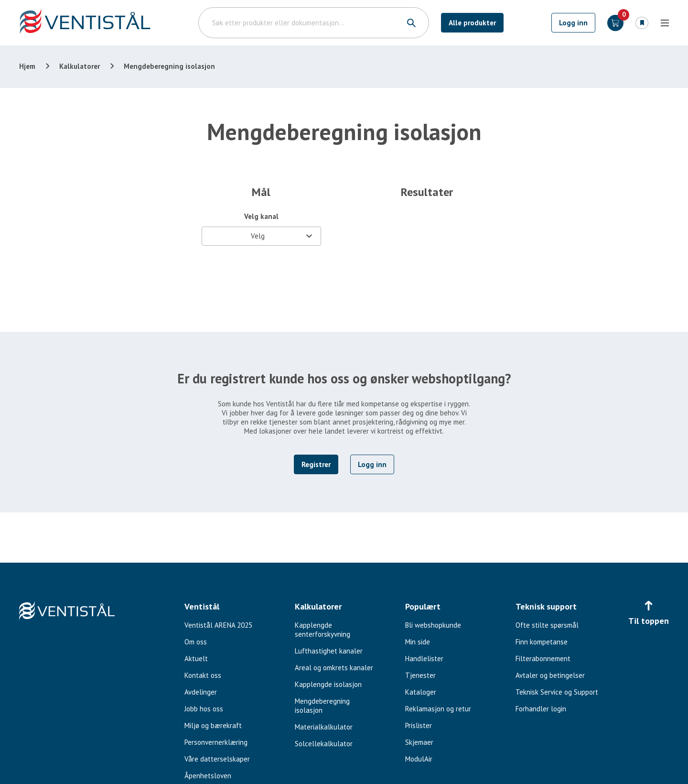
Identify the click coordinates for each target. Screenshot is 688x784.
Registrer (316, 464)
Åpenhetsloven (208, 776)
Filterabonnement (543, 659)
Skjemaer (419, 742)
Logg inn (573, 23)
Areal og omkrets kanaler (334, 668)
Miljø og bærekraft (213, 725)
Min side (418, 642)
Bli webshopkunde (433, 625)
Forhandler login (541, 709)
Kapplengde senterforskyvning (322, 630)
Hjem (27, 66)
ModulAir (419, 759)
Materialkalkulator (324, 727)
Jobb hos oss (204, 709)
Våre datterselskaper (217, 759)
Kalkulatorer (80, 66)
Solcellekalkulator (324, 744)
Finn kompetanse (542, 642)
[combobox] (261, 236)
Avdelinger (201, 692)
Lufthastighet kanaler (329, 651)
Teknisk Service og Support (557, 692)
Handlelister (424, 659)
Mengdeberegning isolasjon (322, 706)
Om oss (196, 642)
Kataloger (421, 692)
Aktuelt (196, 659)
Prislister (419, 725)
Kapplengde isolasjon (328, 684)
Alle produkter (472, 23)
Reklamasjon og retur (438, 709)
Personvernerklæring (216, 742)
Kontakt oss (203, 675)
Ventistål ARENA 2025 (218, 625)
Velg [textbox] (258, 236)
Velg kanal (261, 216)
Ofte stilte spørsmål (547, 625)
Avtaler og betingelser (550, 675)
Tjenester (420, 675)
